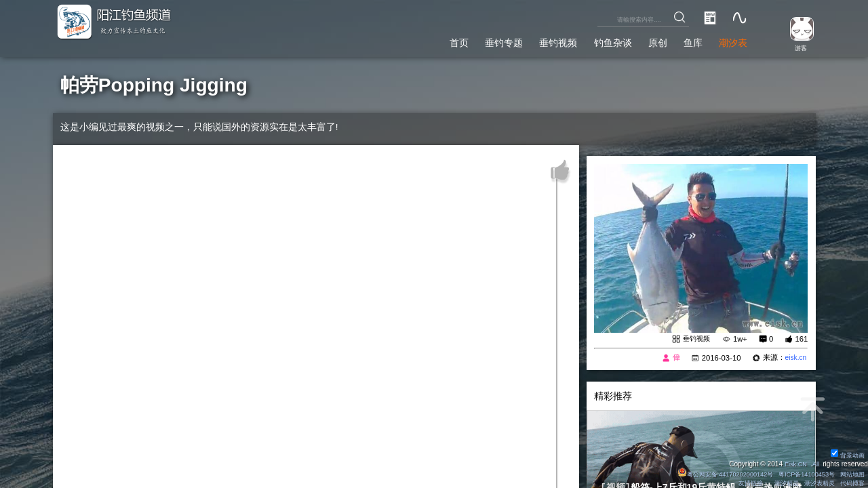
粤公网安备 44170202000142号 (712, 473)
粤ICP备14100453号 (800, 473)
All (815, 463)
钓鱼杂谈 (595, 40)
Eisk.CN (793, 463)
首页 (422, 40)
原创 (646, 40)
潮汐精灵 (778, 483)
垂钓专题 (473, 40)
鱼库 (686, 40)
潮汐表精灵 (814, 483)
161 (801, 339)
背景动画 (846, 454)
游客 (797, 47)
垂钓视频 (534, 40)
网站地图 (850, 473)
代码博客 (850, 483)
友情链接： (742, 483)
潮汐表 (730, 40)
